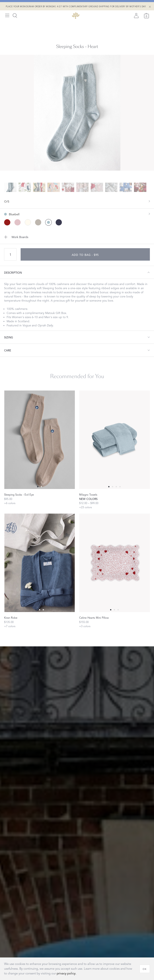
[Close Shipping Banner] (150, 7)
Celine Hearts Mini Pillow (94, 618)
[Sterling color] (38, 222)
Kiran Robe (11, 618)
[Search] (15, 16)
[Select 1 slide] (41, 487)
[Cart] (146, 16)
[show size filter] (77, 201)
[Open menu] (7, 16)
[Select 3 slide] (120, 487)
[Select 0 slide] (38, 487)
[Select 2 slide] (116, 487)
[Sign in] (136, 16)
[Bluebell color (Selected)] (48, 222)
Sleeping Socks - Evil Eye (19, 495)
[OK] (145, 969)
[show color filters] (77, 212)
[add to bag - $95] (85, 254)
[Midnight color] (59, 222)
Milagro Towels (88, 495)
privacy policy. (66, 973)
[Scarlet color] (7, 222)
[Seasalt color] (28, 222)
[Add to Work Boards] (77, 237)
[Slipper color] (18, 222)
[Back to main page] (76, 16)
